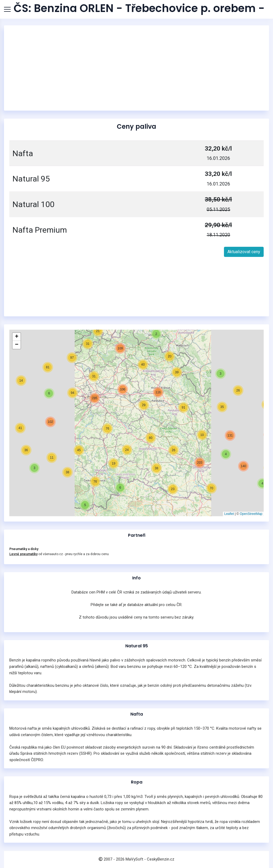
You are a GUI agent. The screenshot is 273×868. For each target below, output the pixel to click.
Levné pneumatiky (23, 554)
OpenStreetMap (251, 514)
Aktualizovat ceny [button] (244, 252)
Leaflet (229, 514)
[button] (262, 483)
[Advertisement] (136, 68)
